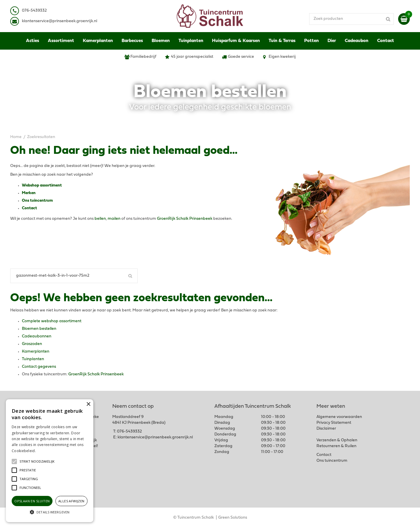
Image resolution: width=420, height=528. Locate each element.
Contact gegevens (39, 367)
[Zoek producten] (351, 19)
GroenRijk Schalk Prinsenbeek (185, 219)
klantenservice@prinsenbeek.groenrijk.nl (155, 437)
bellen (100, 219)
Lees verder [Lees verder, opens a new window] (47, 451)
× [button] (88, 404)
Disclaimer (326, 429)
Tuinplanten (33, 359)
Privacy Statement (334, 423)
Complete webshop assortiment (52, 321)
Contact (29, 208)
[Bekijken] (404, 19)
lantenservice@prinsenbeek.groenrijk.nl (61, 21)
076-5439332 (129, 432)
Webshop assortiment (42, 185)
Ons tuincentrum (37, 201)
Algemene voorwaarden (339, 417)
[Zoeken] (74, 276)
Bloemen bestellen (39, 329)
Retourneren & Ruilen (336, 446)
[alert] (50, 461)
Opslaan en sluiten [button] (32, 501)
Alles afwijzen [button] (71, 501)
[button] (37, 461)
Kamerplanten (36, 352)
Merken (29, 193)
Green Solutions (233, 518)
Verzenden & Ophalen (337, 440)
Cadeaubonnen (37, 336)
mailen (114, 219)
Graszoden (32, 344)
